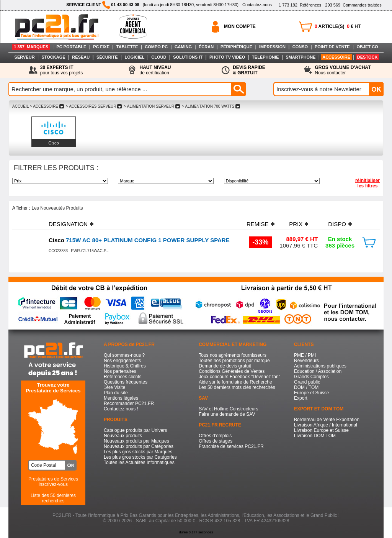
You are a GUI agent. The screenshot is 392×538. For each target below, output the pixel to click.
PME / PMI (305, 355)
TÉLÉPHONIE (265, 57)
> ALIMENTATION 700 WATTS (211, 106)
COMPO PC (156, 47)
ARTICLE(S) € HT (338, 26)
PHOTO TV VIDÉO (227, 57)
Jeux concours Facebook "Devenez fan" (239, 377)
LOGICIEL (134, 57)
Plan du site (116, 393)
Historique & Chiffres (125, 366)
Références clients (123, 377)
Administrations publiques (320, 366)
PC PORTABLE (71, 47)
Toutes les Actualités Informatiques (139, 463)
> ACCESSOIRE (47, 106)
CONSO (300, 47)
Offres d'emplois (215, 436)
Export (301, 398)
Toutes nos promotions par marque (234, 361)
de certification (155, 70)
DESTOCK (367, 57)
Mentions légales (121, 398)
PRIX (296, 224)
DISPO (337, 224)
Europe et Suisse (311, 393)
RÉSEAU (81, 57)
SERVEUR (25, 57)
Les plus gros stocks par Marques (138, 452)
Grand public (307, 382)
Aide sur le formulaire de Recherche (235, 382)
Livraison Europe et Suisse (321, 430)
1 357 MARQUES (31, 47)
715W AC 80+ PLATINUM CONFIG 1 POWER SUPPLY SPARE (139, 240)
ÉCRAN (206, 47)
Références (300, 5)
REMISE (258, 224)
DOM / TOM (306, 387)
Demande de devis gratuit (225, 366)
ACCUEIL (20, 106)
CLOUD (159, 57)
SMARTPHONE (301, 57)
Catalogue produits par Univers (135, 430)
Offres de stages (216, 441)
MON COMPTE (240, 26)
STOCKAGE (53, 57)
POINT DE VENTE (332, 47)
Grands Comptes (311, 377)
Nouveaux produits (123, 436)
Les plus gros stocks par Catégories (140, 457)
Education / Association (318, 371)
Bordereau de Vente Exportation (327, 420)
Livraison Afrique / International (326, 425)
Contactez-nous (257, 5)
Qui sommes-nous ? (124, 355)
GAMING (183, 47)
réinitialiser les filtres (367, 183)
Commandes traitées (353, 5)
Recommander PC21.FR (129, 403)
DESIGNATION (68, 224)
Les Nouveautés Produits (57, 208)
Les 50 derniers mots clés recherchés (237, 387)
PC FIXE (101, 47)
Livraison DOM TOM (315, 436)
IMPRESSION (272, 47)
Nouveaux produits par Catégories (139, 446)
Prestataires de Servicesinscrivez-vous (53, 482)
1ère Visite (114, 387)
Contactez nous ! (121, 409)
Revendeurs (306, 361)
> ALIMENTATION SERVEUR (152, 106)
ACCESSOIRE (336, 57)
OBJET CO (367, 47)
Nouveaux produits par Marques (136, 441)
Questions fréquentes (126, 382)
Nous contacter (343, 70)
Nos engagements (122, 361)
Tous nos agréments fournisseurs (233, 355)
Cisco (54, 143)
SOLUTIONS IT (188, 57)
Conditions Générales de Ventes (232, 371)
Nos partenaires (120, 371)
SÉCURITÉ (107, 57)
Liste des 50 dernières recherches (53, 498)
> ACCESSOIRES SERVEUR (94, 106)
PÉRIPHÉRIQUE (236, 47)
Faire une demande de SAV (227, 414)
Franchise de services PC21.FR (231, 446)
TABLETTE (127, 47)
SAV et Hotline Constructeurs (228, 409)
